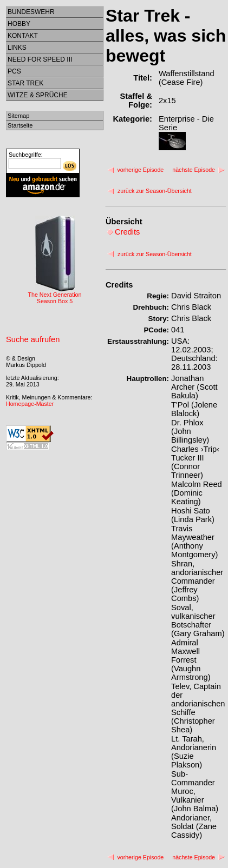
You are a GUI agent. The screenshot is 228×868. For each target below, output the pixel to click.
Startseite (20, 125)
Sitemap (18, 116)
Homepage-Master (30, 404)
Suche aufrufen (33, 339)
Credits (119, 285)
